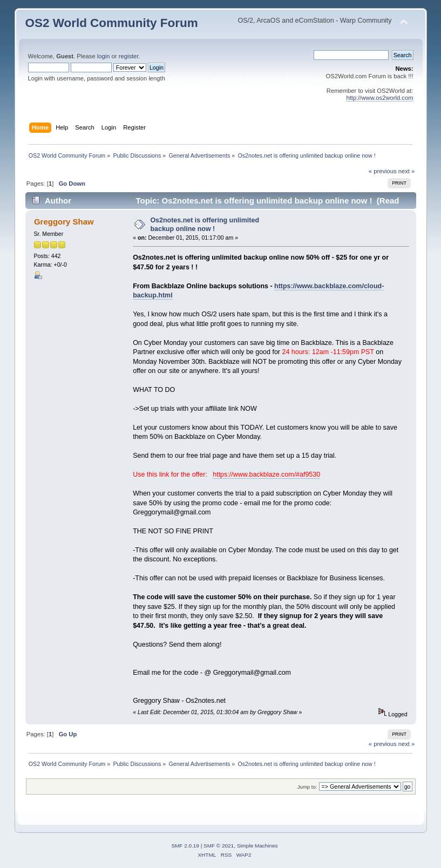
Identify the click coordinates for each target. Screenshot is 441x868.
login (104, 56)
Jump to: (307, 787)
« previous (383, 171)
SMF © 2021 (219, 846)
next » (407, 171)
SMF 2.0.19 (185, 846)
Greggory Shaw (64, 222)
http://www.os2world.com (379, 98)
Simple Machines (257, 846)
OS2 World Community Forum (112, 23)
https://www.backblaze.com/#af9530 (266, 474)
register (129, 56)
